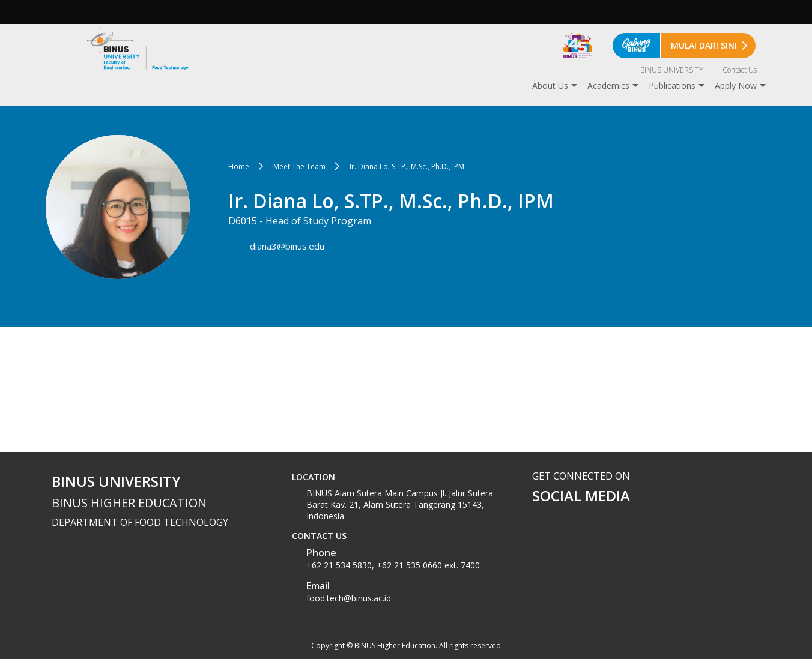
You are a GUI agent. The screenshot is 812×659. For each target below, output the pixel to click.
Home (239, 167)
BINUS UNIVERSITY (672, 70)
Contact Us (740, 70)
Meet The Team (299, 167)
